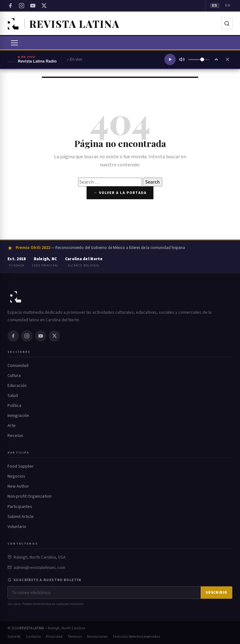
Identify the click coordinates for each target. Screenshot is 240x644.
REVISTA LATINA (32, 628)
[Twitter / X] (44, 6)
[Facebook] (10, 6)
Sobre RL (14, 637)
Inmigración (18, 416)
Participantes (20, 507)
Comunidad (18, 366)
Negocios (16, 476)
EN (228, 5)
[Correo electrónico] (104, 593)
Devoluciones (97, 637)
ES (215, 5)
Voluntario (17, 527)
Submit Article (21, 517)
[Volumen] (199, 60)
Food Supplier (21, 466)
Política (14, 406)
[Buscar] (227, 23)
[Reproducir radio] (170, 59)
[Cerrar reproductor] (227, 59)
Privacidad (54, 637)
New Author (18, 486)
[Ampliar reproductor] (216, 59)
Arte (12, 426)
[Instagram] (22, 6)
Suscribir (216, 593)
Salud (13, 396)
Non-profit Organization (30, 496)
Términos (75, 637)
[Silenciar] (182, 59)
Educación (17, 386)
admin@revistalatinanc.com (40, 568)
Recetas (15, 436)
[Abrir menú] (14, 43)
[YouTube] (33, 6)
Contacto (33, 637)
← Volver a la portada (120, 193)
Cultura (14, 376)
